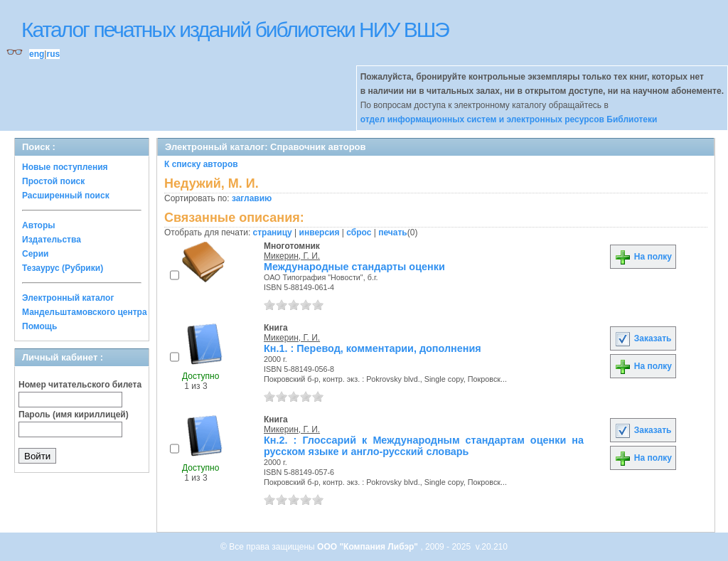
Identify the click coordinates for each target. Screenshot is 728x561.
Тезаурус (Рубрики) (63, 268)
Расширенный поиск (66, 196)
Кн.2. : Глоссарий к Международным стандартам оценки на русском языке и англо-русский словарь (424, 446)
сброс (359, 233)
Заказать (643, 338)
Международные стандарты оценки (354, 267)
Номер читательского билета (80, 385)
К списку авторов (201, 164)
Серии (35, 254)
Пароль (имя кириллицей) (74, 415)
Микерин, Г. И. (292, 256)
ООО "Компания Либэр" (369, 547)
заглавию (252, 198)
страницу (273, 233)
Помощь (39, 326)
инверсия (320, 233)
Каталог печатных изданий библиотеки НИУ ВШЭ (235, 30)
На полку (643, 257)
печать (393, 233)
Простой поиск (53, 181)
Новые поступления (65, 167)
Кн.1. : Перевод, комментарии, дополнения (373, 348)
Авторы (39, 225)
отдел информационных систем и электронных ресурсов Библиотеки (509, 119)
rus (53, 54)
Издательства (52, 240)
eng (37, 54)
